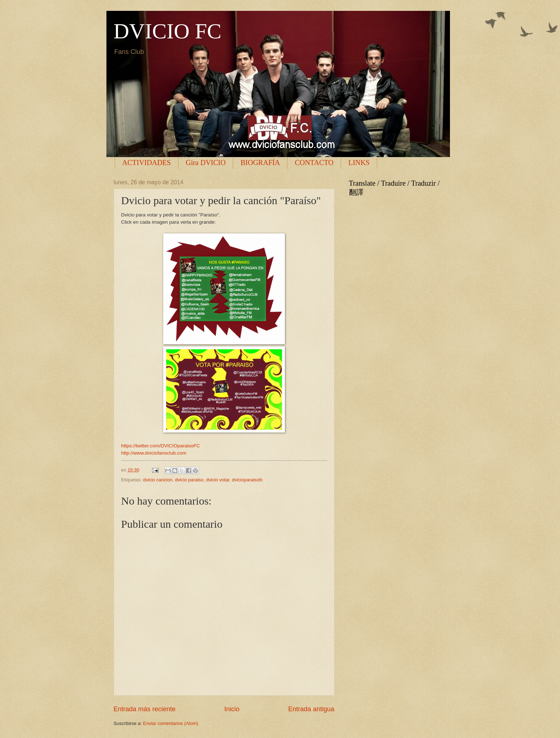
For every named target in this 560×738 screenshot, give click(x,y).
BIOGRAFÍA (260, 163)
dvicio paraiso (189, 480)
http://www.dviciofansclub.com (154, 453)
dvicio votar (218, 480)
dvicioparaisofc (247, 480)
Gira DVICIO (206, 163)
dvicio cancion (158, 480)
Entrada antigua (311, 709)
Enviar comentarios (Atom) (170, 723)
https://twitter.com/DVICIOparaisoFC (161, 446)
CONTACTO (314, 163)
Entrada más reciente (145, 709)
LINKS (359, 163)
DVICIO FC (168, 31)
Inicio (232, 709)
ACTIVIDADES (147, 163)
